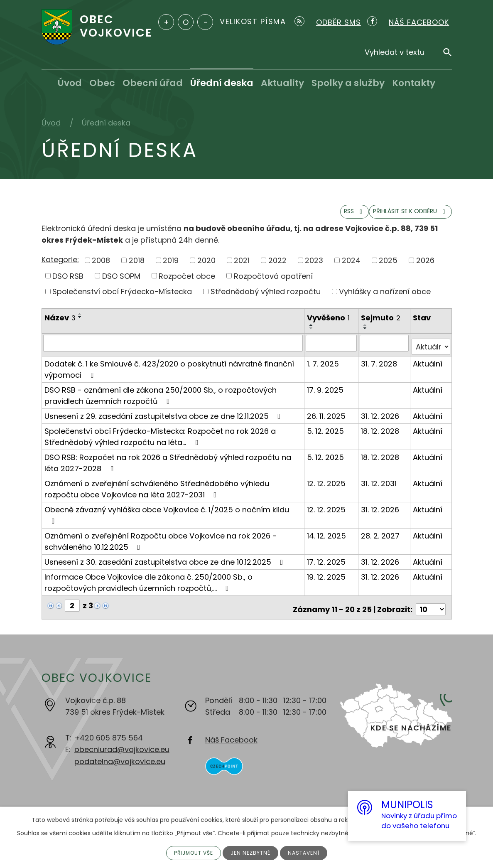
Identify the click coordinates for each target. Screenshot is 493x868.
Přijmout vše (190, 852)
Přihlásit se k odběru (395, 218)
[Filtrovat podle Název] (173, 350)
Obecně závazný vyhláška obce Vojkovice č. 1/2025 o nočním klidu (167, 518)
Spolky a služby (348, 83)
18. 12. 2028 (381, 434)
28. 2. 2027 (381, 539)
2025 (388, 267)
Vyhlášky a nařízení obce (385, 299)
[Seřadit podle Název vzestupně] (80, 321)
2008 (101, 267)
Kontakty (414, 83)
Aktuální (428, 367)
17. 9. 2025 (326, 393)
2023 (314, 267)
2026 (425, 267)
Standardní (186, 22)
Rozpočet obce (187, 283)
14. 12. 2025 (327, 539)
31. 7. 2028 (380, 367)
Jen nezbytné (252, 852)
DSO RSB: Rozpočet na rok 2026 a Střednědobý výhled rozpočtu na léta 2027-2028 (168, 466)
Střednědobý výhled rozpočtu (266, 299)
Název (60, 325)
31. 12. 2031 (380, 487)
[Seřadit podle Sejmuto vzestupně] (366, 332)
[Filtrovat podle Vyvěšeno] (332, 350)
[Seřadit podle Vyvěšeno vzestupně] (312, 332)
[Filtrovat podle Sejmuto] (385, 350)
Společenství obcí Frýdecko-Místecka (122, 299)
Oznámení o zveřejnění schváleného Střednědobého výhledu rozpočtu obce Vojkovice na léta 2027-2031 (157, 492)
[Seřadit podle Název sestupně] (80, 325)
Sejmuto (381, 325)
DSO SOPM (121, 283)
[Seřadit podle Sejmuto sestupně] (366, 336)
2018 (137, 267)
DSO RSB (68, 283)
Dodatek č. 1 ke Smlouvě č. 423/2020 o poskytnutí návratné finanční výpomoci (169, 373)
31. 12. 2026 (381, 419)
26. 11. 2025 (327, 419)
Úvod (70, 83)
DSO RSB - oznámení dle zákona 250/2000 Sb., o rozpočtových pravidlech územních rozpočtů (161, 399)
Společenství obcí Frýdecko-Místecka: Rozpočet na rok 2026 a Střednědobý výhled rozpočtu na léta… (160, 440)
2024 (351, 267)
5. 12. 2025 (326, 434)
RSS (316, 218)
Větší (166, 22)
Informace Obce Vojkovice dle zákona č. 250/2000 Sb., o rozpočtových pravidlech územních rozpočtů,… (148, 586)
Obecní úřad (153, 83)
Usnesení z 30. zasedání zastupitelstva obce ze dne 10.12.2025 (166, 565)
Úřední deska (222, 83)
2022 (277, 267)
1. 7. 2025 (324, 367)
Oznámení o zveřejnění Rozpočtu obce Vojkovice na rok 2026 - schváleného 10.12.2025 (161, 545)
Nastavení (309, 852)
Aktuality (282, 83)
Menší (205, 22)
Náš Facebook (231, 739)
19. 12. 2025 (327, 580)
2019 (171, 267)
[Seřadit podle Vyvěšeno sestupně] (312, 336)
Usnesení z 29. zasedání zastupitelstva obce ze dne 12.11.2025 (164, 419)
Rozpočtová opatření (273, 283)
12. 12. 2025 (327, 487)
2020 (206, 267)
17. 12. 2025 (327, 565)
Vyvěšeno (329, 325)
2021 (242, 267)
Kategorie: (60, 267)
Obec (102, 83)
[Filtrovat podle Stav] (431, 350)
